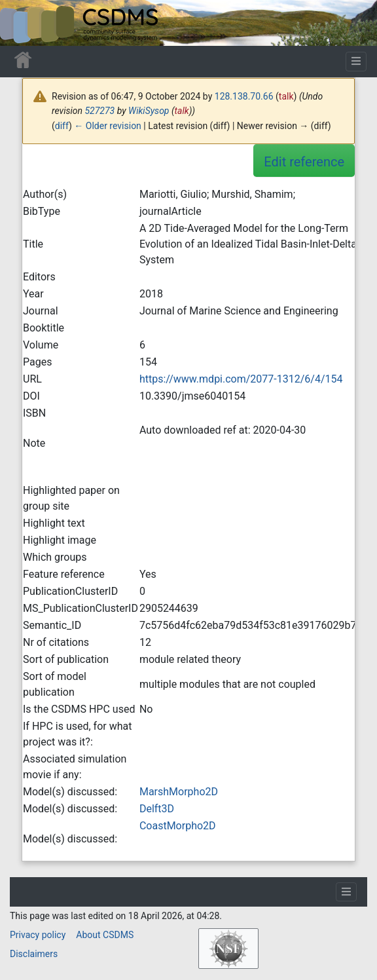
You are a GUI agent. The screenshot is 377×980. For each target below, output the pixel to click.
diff (62, 126)
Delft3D (157, 809)
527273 (99, 111)
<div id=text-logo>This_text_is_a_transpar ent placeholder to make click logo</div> (21, 23)
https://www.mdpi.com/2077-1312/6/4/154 (241, 379)
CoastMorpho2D (178, 826)
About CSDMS (105, 935)
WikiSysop (149, 111)
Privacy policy (38, 935)
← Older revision (108, 126)
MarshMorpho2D (179, 792)
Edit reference (304, 162)
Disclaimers (34, 954)
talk (286, 96)
